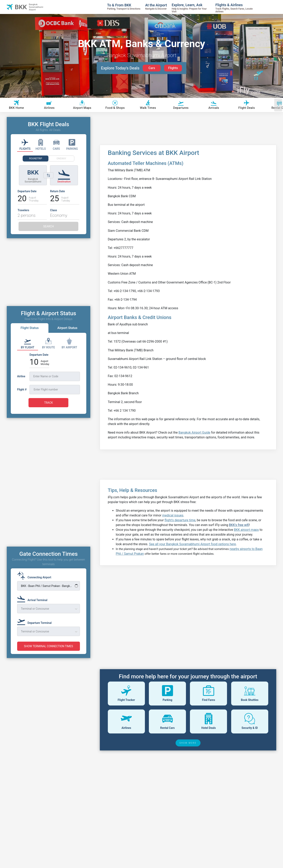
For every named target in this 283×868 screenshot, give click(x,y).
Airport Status (67, 328)
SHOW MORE (188, 743)
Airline (21, 376)
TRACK (48, 403)
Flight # (22, 389)
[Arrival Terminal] (33, 598)
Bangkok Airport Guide (194, 433)
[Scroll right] (278, 105)
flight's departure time (180, 520)
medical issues (173, 515)
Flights (173, 68)
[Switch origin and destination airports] (48, 175)
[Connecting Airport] (35, 576)
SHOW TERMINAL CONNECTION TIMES (48, 646)
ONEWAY (61, 159)
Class (54, 210)
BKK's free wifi (239, 525)
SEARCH (49, 226)
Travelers (23, 210)
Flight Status (30, 328)
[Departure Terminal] (36, 621)
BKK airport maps (246, 530)
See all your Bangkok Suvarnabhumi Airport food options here (193, 544)
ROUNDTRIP (36, 159)
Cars (152, 68)
